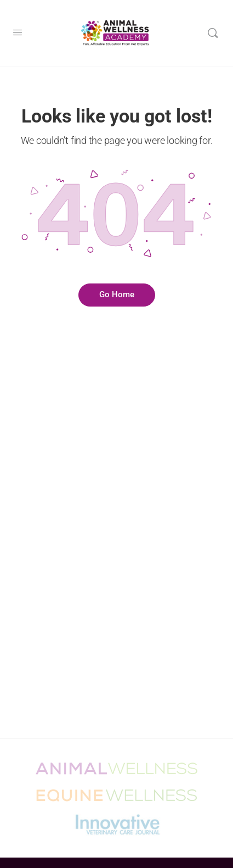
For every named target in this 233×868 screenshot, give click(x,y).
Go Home (117, 294)
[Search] (213, 33)
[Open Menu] (18, 33)
